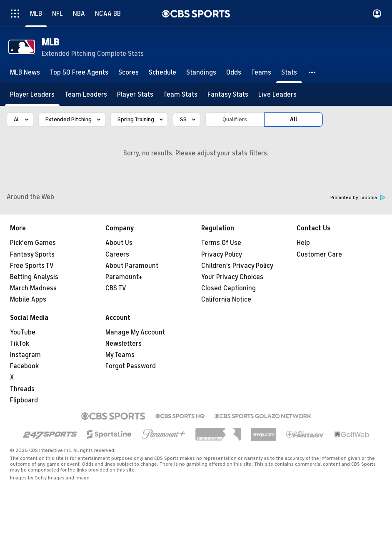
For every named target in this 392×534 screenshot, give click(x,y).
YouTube (23, 332)
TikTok (20, 344)
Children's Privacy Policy (237, 266)
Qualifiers (235, 119)
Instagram (25, 355)
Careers (117, 255)
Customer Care (319, 255)
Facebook (24, 366)
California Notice (226, 299)
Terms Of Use (221, 243)
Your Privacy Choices (232, 277)
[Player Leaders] (32, 94)
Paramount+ (124, 277)
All (293, 119)
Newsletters (124, 344)
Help (303, 243)
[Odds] (234, 72)
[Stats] (289, 72)
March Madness (33, 288)
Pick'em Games (33, 243)
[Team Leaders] (86, 94)
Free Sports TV (32, 266)
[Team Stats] (180, 94)
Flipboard (24, 400)
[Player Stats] (135, 94)
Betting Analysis (34, 277)
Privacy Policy (222, 255)
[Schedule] (162, 72)
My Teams (120, 355)
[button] (312, 72)
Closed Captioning (228, 288)
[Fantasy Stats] (228, 94)
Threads (22, 389)
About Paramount (132, 266)
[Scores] (129, 72)
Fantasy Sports (32, 255)
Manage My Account (135, 332)
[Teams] (261, 72)
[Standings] (201, 72)
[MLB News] (25, 72)
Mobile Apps (28, 299)
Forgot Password (131, 366)
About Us (119, 243)
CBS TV (116, 288)
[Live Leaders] (277, 94)
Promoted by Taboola (358, 198)
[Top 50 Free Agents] (79, 72)
